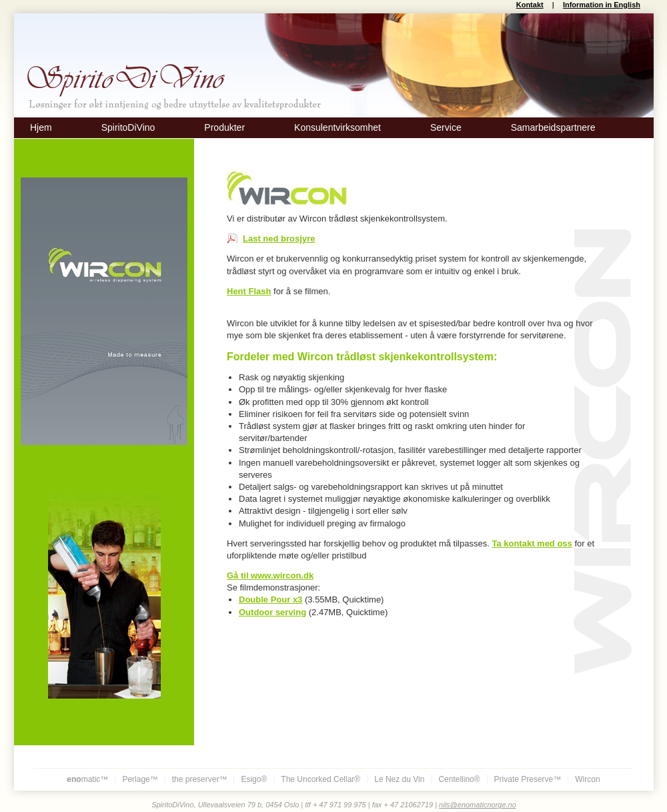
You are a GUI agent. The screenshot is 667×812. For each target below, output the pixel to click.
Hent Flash (249, 291)
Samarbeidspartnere (553, 127)
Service (446, 127)
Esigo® (254, 779)
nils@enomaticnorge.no (478, 805)
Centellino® (459, 779)
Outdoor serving (272, 612)
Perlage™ (140, 779)
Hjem (41, 127)
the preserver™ (200, 779)
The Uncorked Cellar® (320, 779)
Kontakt (530, 5)
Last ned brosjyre (279, 239)
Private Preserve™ (528, 779)
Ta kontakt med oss (532, 543)
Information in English (602, 5)
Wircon (587, 779)
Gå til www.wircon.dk (270, 575)
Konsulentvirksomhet (338, 127)
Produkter (224, 127)
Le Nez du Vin (399, 779)
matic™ (87, 779)
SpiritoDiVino (128, 127)
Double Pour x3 (270, 599)
